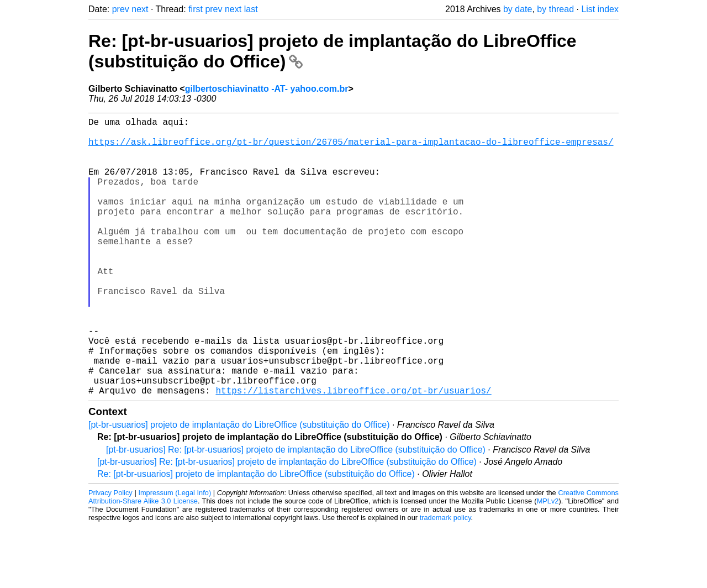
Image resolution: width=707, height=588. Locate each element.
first (196, 9)
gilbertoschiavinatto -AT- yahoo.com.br (267, 89)
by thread (555, 9)
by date (518, 9)
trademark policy (445, 579)
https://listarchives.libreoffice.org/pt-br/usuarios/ (353, 452)
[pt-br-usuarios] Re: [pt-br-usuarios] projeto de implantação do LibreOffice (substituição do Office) (296, 511)
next (140, 9)
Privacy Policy (110, 555)
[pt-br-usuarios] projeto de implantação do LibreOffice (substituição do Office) (239, 487)
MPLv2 (548, 563)
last (251, 9)
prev (121, 9)
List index (600, 9)
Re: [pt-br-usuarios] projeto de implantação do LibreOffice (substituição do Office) (256, 536)
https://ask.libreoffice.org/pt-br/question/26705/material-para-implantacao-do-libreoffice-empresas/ (351, 148)
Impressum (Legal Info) (175, 555)
